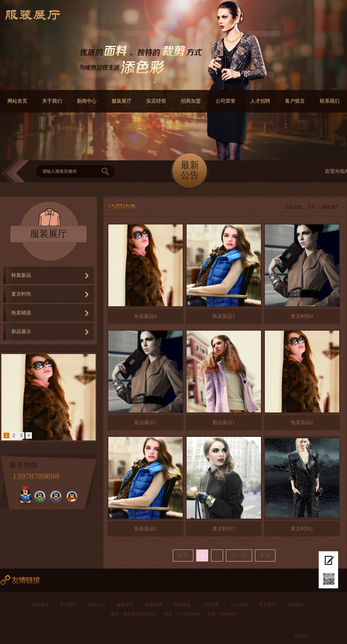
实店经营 (156, 101)
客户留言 (295, 101)
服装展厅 (121, 101)
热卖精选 (21, 313)
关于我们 (52, 101)
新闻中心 (87, 101)
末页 (265, 555)
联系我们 (330, 101)
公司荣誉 (226, 101)
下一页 (239, 555)
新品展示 (21, 332)
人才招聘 (260, 101)
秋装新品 (21, 275)
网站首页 (17, 101)
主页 (311, 207)
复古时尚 (21, 294)
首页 (183, 555)
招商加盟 (191, 101)
